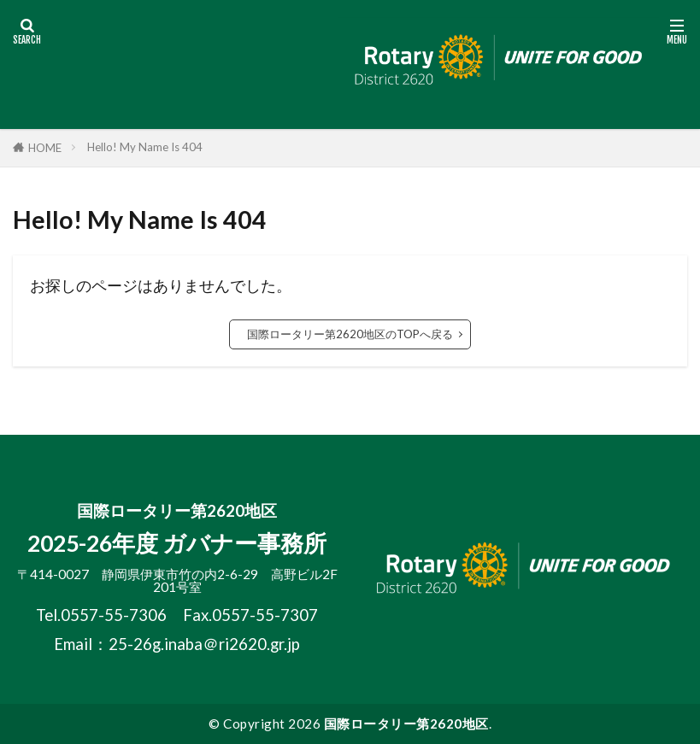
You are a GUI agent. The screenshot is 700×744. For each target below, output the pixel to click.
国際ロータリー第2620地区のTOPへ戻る (350, 334)
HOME (45, 148)
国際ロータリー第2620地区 (406, 723)
